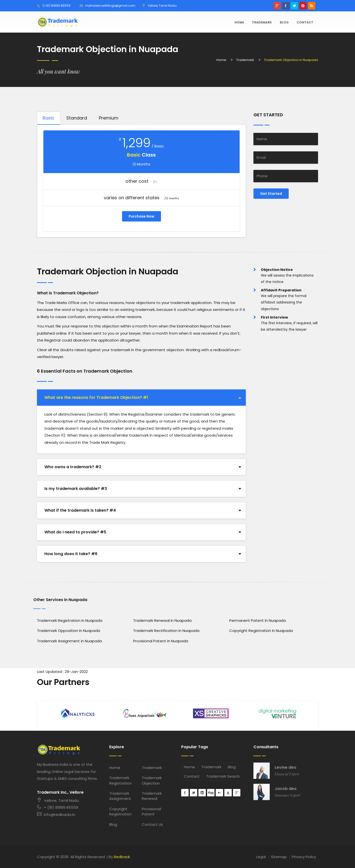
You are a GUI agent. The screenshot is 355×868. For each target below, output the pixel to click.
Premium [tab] (109, 118)
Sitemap (279, 857)
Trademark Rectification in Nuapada (166, 631)
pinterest (303, 6)
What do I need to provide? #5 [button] (75, 532)
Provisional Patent (151, 811)
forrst (228, 793)
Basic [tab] (49, 118)
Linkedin (202, 793)
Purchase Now (142, 216)
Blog (284, 22)
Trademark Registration (120, 780)
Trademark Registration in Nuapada (70, 620)
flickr (219, 793)
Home (239, 22)
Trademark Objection (152, 780)
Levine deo (285, 767)
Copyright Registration (120, 811)
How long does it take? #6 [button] (71, 554)
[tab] (141, 398)
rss (312, 6)
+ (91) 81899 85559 (58, 807)
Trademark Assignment (120, 796)
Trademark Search (223, 776)
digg (211, 793)
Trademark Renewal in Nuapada (162, 620)
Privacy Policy (304, 857)
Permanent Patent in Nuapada (257, 620)
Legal (261, 857)
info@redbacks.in (56, 815)
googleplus (277, 6)
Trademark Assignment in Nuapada (69, 641)
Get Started (271, 194)
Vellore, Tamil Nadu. (58, 800)
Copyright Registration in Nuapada (261, 631)
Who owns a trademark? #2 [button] (73, 467)
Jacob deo (286, 789)
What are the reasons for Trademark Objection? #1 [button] (96, 397)
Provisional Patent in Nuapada (161, 641)
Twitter (294, 6)
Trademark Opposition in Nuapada (69, 631)
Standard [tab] (77, 118)
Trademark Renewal (152, 796)
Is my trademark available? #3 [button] (76, 489)
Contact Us (152, 824)
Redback (122, 857)
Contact (305, 22)
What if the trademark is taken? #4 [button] (80, 510)
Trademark (262, 22)
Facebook (286, 6)
